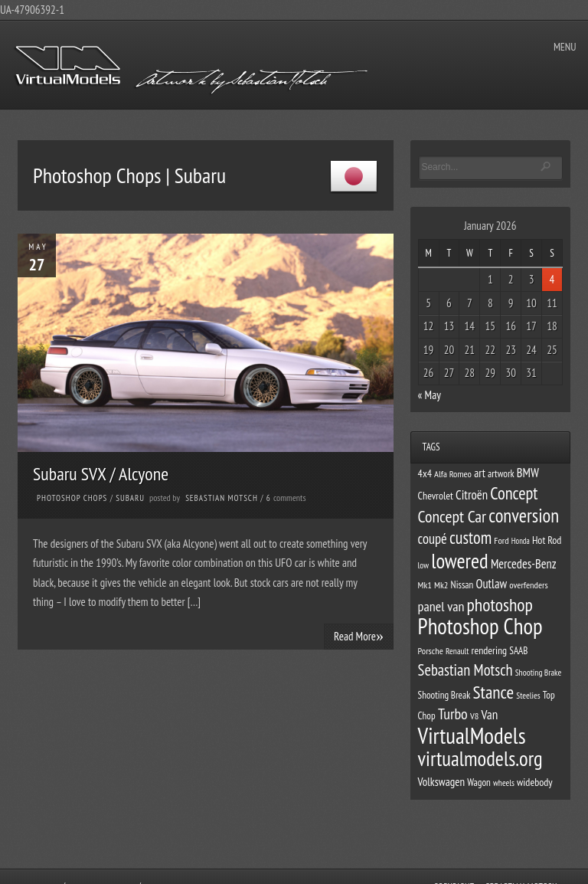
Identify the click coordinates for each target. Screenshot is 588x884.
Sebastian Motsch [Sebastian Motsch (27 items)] (465, 670)
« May (430, 395)
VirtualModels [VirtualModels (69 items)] (472, 735)
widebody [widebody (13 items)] (534, 782)
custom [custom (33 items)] (470, 537)
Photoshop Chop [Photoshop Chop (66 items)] (480, 626)
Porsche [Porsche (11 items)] (431, 650)
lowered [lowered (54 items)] (460, 561)
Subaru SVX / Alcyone (101, 474)
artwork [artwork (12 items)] (501, 474)
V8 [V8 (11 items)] (474, 715)
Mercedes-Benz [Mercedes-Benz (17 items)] (524, 564)
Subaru (130, 498)
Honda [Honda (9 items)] (521, 541)
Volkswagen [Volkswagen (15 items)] (441, 782)
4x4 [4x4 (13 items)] (425, 473)
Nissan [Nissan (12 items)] (462, 585)
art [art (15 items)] (480, 473)
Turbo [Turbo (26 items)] (453, 714)
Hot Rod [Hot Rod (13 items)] (547, 540)
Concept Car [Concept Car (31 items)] (452, 516)
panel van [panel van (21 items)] (441, 606)
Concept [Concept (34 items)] (514, 493)
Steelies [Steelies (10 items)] (528, 695)
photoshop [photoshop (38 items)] (500, 605)
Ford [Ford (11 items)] (501, 540)
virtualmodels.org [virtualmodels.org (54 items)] (480, 758)
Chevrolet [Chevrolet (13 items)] (436, 496)
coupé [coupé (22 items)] (433, 539)
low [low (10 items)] (423, 565)
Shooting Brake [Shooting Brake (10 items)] (538, 672)
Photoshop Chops (72, 498)
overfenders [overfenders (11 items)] (528, 584)
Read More (359, 636)
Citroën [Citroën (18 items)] (472, 495)
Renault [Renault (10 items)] (457, 651)
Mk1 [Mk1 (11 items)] (425, 584)
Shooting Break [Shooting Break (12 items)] (444, 695)
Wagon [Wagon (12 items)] (479, 783)
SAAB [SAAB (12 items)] (518, 651)
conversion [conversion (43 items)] (524, 516)
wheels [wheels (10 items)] (504, 783)
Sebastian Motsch (222, 498)
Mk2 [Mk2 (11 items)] (441, 584)
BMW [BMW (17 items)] (528, 473)
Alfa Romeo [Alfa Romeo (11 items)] (453, 473)
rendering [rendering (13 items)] (490, 650)
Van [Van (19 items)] (490, 714)
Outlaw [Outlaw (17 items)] (492, 584)
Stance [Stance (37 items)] (494, 692)
